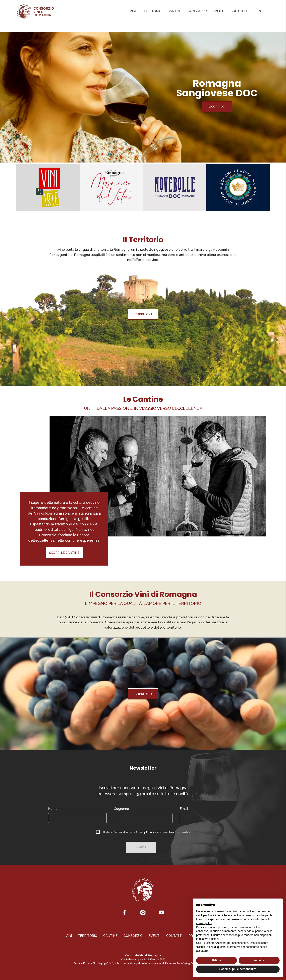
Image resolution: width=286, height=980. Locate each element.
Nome (53, 809)
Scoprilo (217, 107)
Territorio (152, 11)
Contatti (239, 11)
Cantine (175, 11)
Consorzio (197, 11)
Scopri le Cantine (64, 553)
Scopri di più (143, 314)
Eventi (219, 11)
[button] (278, 905)
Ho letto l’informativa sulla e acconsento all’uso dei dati (147, 832)
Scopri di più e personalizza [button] (238, 969)
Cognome (121, 809)
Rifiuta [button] (217, 960)
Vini (133, 11)
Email (184, 809)
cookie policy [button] (204, 923)
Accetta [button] (259, 960)
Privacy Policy (145, 832)
